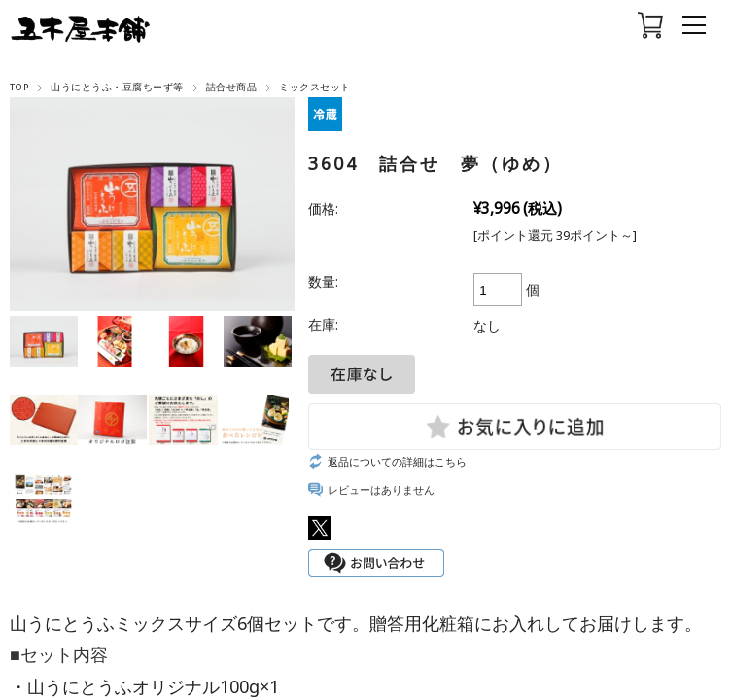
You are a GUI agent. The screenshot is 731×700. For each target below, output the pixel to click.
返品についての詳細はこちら (397, 461)
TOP (19, 87)
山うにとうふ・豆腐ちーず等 (117, 87)
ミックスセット (314, 87)
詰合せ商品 (231, 87)
